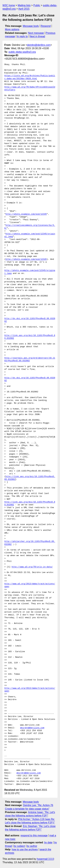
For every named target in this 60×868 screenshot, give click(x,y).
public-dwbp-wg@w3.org (22, 52)
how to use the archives (25, 849)
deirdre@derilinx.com (39, 45)
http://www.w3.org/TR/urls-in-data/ (32, 567)
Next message (36, 33)
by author (32, 846)
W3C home (9, 5)
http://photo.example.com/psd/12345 (26, 214)
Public (37, 5)
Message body (31, 26)
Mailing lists (24, 5)
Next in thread (37, 36)
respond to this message (34, 835)
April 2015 (24, 9)
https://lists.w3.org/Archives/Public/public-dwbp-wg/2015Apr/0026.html (30, 77)
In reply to (22, 36)
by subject (19, 846)
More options (12, 29)
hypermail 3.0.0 (45, 859)
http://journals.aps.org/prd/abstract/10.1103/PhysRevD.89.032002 (30, 359)
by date (48, 842)
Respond (46, 26)
